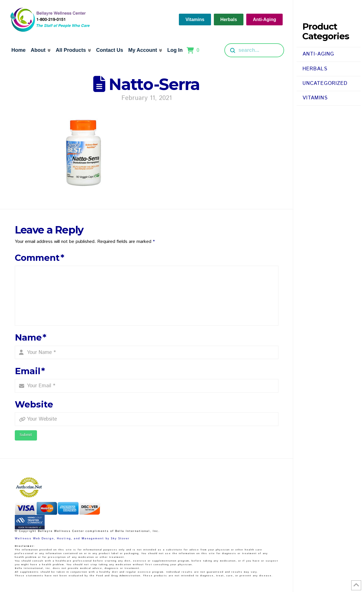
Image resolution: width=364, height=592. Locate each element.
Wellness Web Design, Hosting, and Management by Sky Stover (72, 538)
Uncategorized (325, 83)
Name (31, 337)
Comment (40, 258)
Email (30, 371)
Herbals (315, 69)
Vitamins (315, 98)
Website (34, 404)
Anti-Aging (318, 54)
